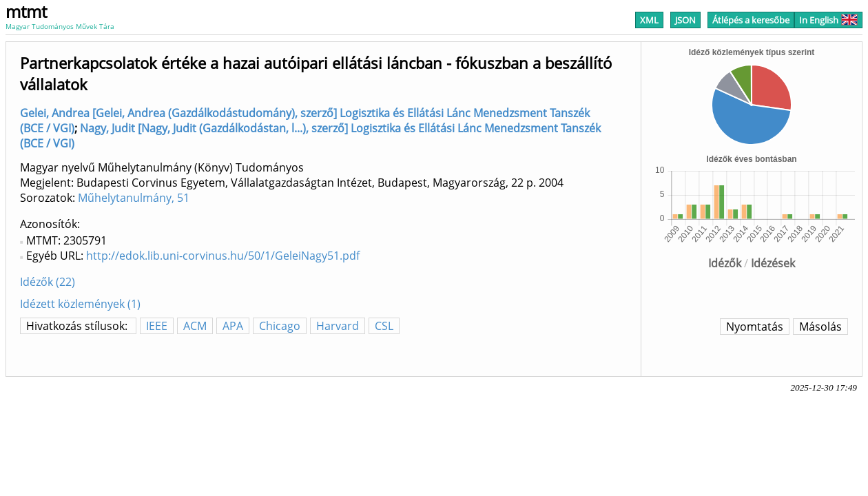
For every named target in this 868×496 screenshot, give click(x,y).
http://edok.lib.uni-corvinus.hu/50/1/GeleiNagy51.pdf (223, 256)
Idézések (773, 263)
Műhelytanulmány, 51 (134, 198)
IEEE (157, 326)
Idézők (725, 263)
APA (233, 326)
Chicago (280, 326)
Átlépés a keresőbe (751, 20)
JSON (685, 20)
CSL (384, 326)
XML (649, 20)
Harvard (338, 326)
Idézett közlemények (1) (80, 304)
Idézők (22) (48, 282)
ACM (195, 326)
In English (828, 20)
